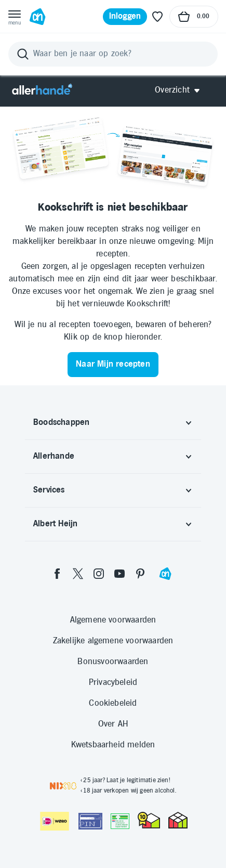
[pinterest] (140, 574)
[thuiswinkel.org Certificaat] (149, 820)
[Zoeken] (113, 54)
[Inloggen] (125, 17)
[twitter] (78, 574)
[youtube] (119, 574)
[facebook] (57, 574)
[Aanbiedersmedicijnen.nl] (120, 821)
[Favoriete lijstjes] (157, 17)
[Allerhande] (42, 90)
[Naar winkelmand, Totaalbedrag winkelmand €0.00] (194, 17)
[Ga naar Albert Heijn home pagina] (37, 17)
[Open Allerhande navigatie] (181, 90)
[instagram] (99, 574)
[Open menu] (15, 17)
